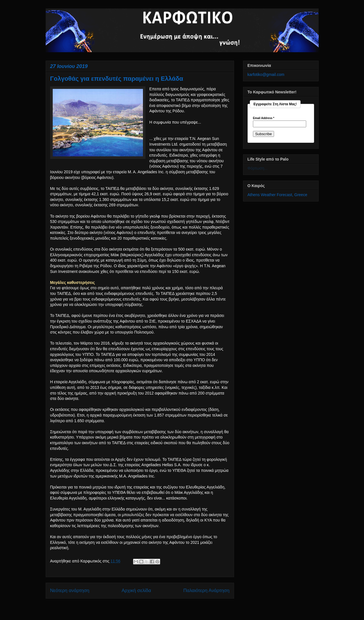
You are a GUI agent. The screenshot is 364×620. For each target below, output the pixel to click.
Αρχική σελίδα (136, 591)
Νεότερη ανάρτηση (70, 591)
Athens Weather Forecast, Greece (277, 195)
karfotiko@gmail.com (266, 75)
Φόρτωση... (258, 168)
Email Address (264, 118)
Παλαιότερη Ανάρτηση (206, 591)
